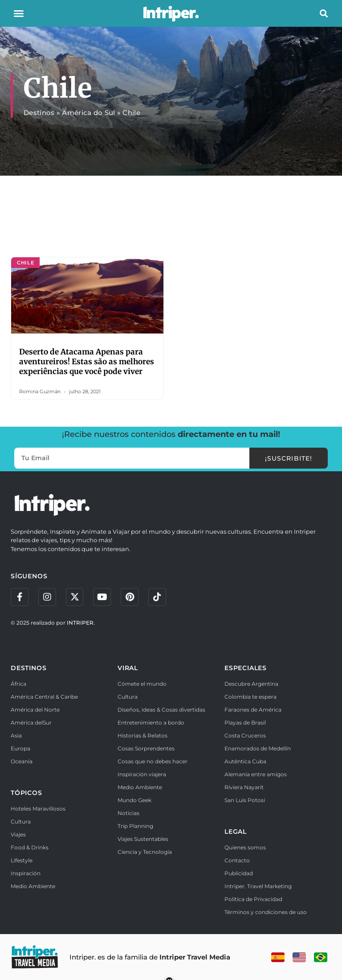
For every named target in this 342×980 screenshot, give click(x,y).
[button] (19, 13)
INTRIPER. (81, 623)
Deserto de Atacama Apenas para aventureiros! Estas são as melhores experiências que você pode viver (87, 362)
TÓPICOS (26, 793)
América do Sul (88, 113)
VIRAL (128, 668)
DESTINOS (28, 668)
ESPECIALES (246, 668)
